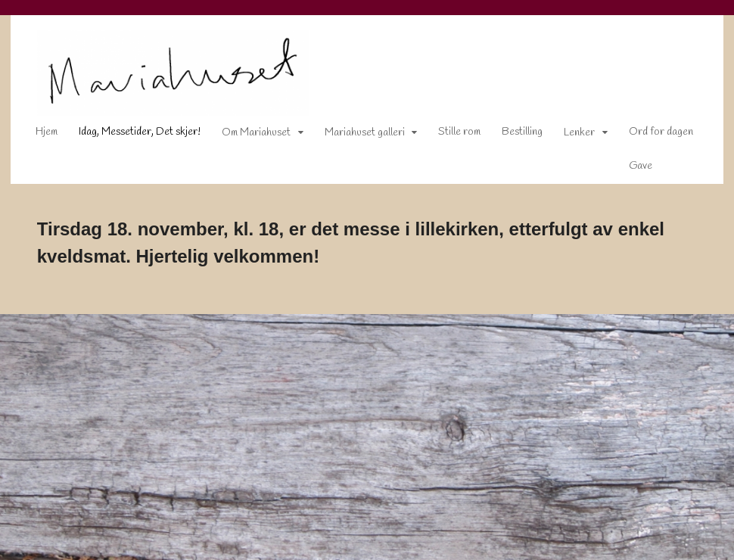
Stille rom (449, 135)
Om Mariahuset (246, 136)
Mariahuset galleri (354, 136)
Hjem (36, 135)
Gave (630, 169)
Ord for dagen (650, 135)
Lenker (569, 136)
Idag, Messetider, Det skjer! (129, 135)
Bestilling (512, 135)
